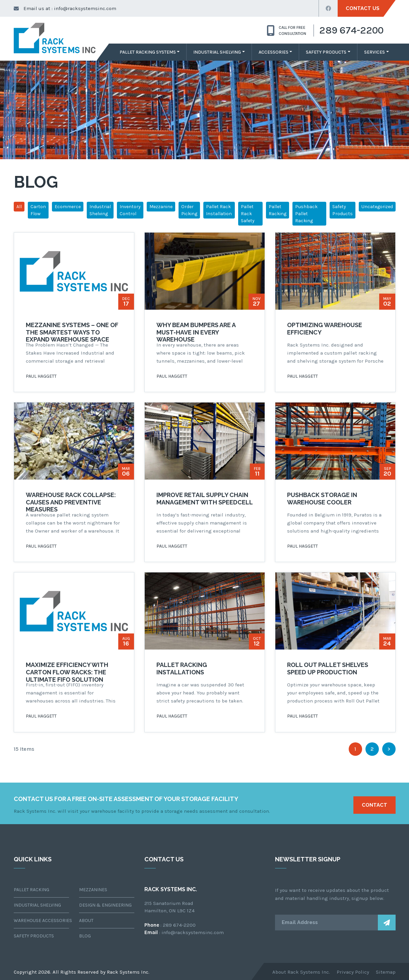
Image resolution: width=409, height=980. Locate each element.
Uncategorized (377, 207)
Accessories (274, 52)
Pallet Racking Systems (148, 52)
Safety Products (326, 52)
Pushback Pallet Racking (306, 214)
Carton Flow (38, 210)
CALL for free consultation (286, 30)
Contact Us (363, 8)
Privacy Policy (353, 972)
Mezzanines (93, 890)
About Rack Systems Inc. (301, 972)
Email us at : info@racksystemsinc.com (65, 8)
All (19, 207)
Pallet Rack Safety (248, 214)
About (86, 921)
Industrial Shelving (217, 52)
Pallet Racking (278, 210)
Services (374, 52)
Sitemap (386, 972)
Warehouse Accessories (41, 921)
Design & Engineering (105, 905)
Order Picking (189, 210)
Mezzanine (161, 207)
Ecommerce (68, 207)
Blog (85, 936)
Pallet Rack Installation (219, 210)
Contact (374, 805)
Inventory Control (130, 210)
